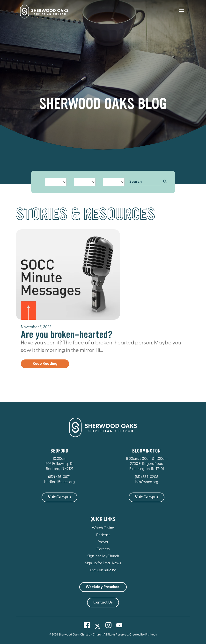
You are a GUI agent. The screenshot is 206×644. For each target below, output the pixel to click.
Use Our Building (103, 570)
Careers (103, 549)
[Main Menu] (181, 13)
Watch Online (103, 528)
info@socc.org (147, 482)
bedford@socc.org (59, 482)
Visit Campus (59, 497)
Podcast (103, 535)
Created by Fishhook (143, 635)
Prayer (103, 542)
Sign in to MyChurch (103, 556)
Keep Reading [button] (45, 364)
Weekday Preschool (103, 587)
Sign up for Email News (103, 563)
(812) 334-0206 (147, 477)
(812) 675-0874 (60, 477)
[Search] (145, 182)
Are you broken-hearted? (67, 335)
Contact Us (103, 603)
